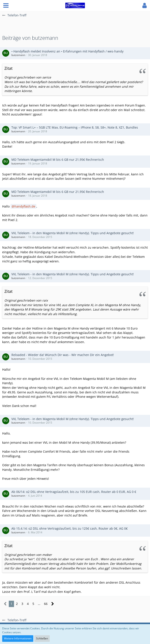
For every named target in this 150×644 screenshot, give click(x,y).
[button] (6, 5)
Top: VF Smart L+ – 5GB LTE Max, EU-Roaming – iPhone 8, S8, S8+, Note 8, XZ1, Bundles (75, 127)
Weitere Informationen (18, 638)
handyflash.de (25, 206)
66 (46, 604)
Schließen (42, 638)
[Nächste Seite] (53, 604)
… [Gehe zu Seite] (39, 604)
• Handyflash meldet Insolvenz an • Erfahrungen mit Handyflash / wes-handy (67, 51)
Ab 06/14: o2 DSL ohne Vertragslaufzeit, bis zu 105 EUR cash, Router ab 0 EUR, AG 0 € (74, 492)
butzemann (18, 55)
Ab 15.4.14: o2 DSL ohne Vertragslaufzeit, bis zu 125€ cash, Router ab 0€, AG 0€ (70, 528)
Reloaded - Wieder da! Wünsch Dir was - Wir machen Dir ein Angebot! (63, 355)
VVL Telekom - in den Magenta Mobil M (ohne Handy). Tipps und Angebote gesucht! (73, 233)
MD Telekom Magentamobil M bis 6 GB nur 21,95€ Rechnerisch (58, 160)
